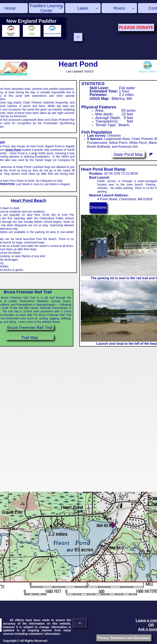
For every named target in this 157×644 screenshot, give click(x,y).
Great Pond (13, 150)
